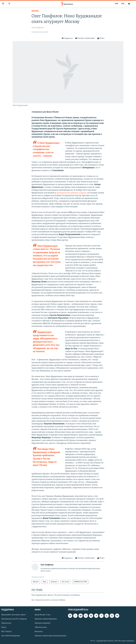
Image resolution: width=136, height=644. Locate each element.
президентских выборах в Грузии (71, 193)
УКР (117, 4)
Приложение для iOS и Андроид (14, 619)
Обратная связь (41, 627)
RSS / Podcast (6, 631)
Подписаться (6, 623)
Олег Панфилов (38, 28)
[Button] (67, 38)
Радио (4, 627)
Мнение (35, 11)
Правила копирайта (43, 623)
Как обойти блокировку (11, 636)
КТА (123, 4)
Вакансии (39, 631)
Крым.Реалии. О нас (43, 615)
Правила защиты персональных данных (50, 636)
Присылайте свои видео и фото (13, 615)
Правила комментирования (46, 619)
